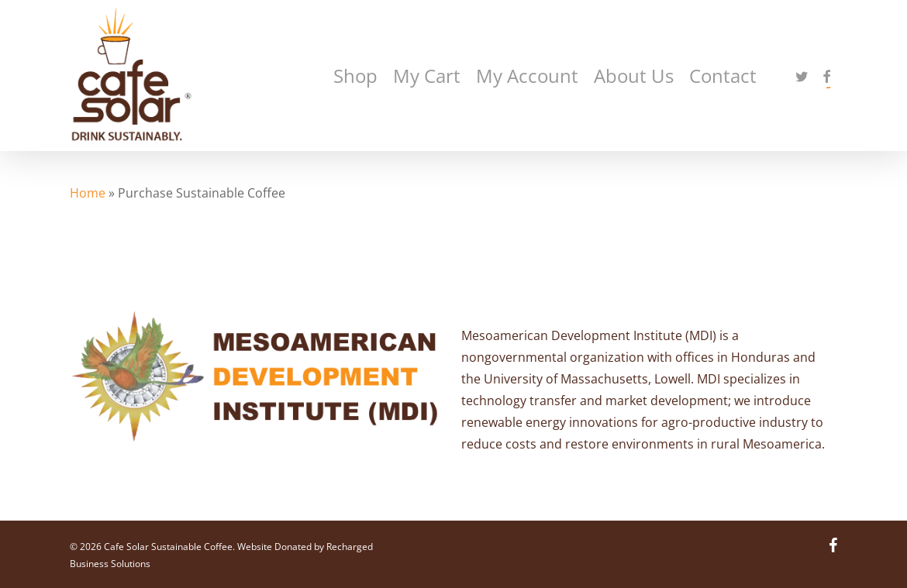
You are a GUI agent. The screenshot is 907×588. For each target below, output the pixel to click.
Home (88, 193)
